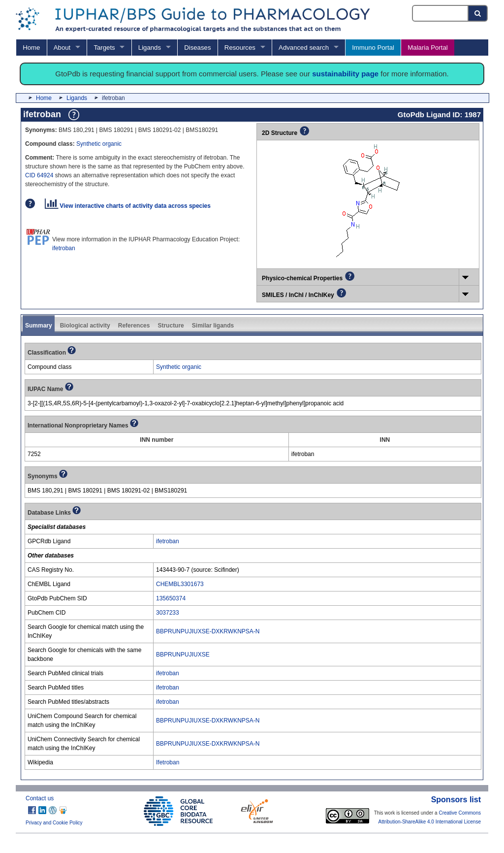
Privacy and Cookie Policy (54, 823)
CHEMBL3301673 (180, 584)
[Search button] (478, 13)
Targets (104, 48)
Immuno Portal (373, 48)
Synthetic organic (99, 144)
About (62, 48)
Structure (171, 326)
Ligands (150, 48)
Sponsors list (456, 800)
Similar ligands (213, 326)
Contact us (40, 798)
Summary (39, 326)
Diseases (197, 48)
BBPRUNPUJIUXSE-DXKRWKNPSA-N (208, 631)
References (134, 326)
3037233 (168, 613)
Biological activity (85, 326)
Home (31, 48)
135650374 (171, 598)
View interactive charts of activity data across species (128, 206)
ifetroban (64, 248)
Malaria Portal (427, 48)
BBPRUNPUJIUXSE (183, 655)
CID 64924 (39, 175)
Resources (240, 48)
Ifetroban (168, 762)
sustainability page (345, 74)
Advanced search (304, 48)
